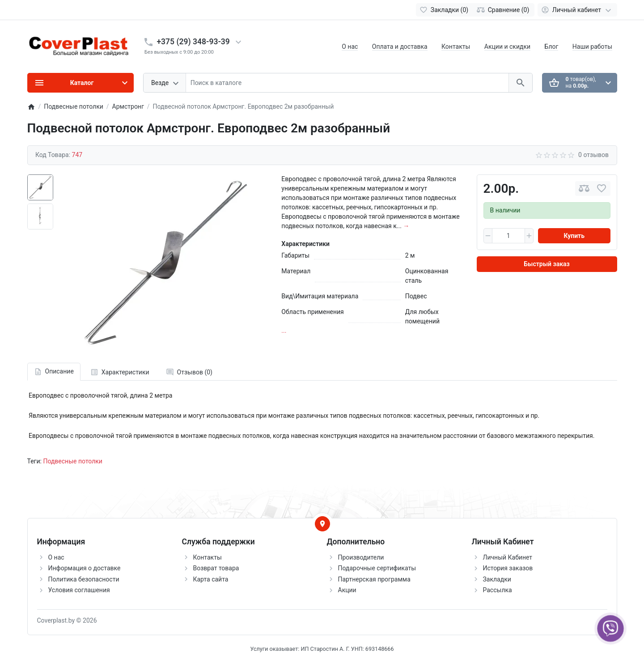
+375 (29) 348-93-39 (193, 42)
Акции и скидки (507, 47)
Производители (361, 557)
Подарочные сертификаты (377, 568)
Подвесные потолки (73, 461)
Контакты (456, 47)
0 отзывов (593, 155)
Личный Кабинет (508, 557)
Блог (552, 47)
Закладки (497, 579)
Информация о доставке (85, 568)
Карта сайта (211, 579)
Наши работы (592, 47)
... (284, 331)
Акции (347, 590)
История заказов (508, 568)
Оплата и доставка (400, 47)
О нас (350, 47)
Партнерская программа (374, 579)
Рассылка (498, 590)
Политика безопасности (84, 579)
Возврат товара (216, 568)
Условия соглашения (79, 590)
